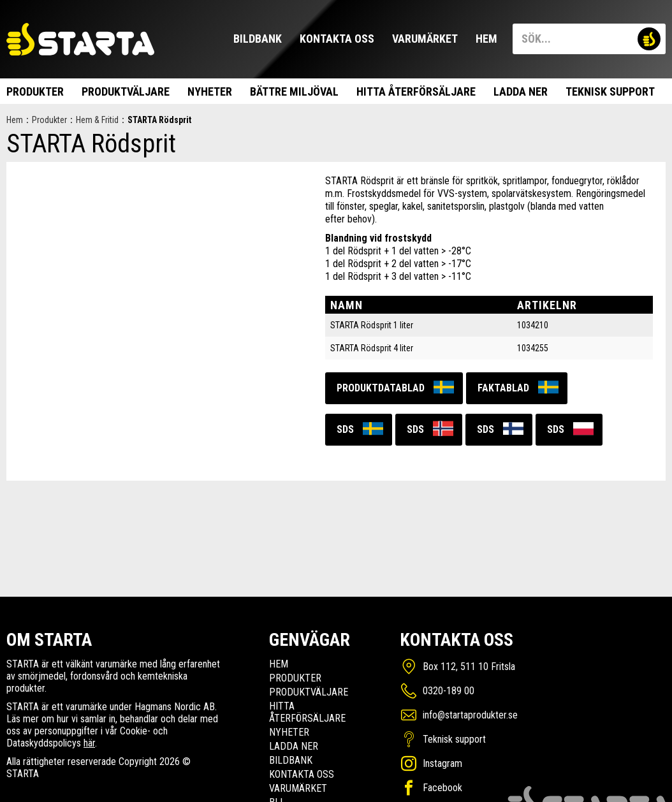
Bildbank (258, 39)
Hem (486, 39)
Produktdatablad (381, 388)
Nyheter (210, 91)
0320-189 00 (449, 691)
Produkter (35, 91)
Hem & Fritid (97, 120)
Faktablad (503, 388)
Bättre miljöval (294, 91)
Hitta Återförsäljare (416, 91)
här (89, 743)
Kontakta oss (337, 39)
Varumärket (425, 39)
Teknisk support (610, 91)
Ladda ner (521, 91)
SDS (345, 429)
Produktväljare (126, 91)
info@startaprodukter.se (470, 715)
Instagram (442, 763)
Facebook (442, 788)
